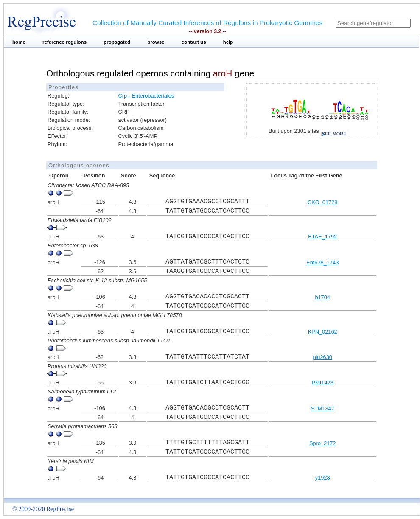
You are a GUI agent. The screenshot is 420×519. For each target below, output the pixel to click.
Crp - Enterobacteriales (146, 96)
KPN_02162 (323, 332)
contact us (194, 42)
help (228, 42)
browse (156, 42)
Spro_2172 (323, 443)
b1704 (322, 297)
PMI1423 (323, 383)
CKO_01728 (322, 202)
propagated (117, 42)
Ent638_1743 (322, 262)
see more (334, 134)
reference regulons (64, 42)
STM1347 (322, 408)
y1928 (323, 478)
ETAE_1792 (322, 237)
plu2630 (322, 357)
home (19, 42)
